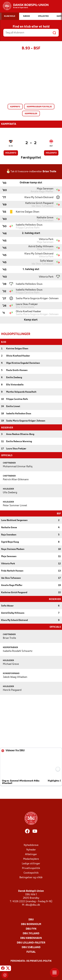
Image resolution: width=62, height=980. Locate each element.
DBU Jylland (31, 933)
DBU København (31, 938)
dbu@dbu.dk (33, 905)
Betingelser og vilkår (31, 877)
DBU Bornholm (31, 924)
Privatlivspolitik (31, 868)
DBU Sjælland (31, 947)
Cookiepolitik (31, 873)
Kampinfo (15, 107)
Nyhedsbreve (31, 845)
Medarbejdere (31, 859)
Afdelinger (31, 854)
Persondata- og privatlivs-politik (31, 961)
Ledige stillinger (31, 863)
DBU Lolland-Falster (31, 943)
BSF (51, 146)
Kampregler (31, 114)
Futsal (31, 952)
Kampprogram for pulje (39, 107)
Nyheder (31, 850)
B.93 (11, 146)
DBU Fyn (31, 929)
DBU (31, 919)
